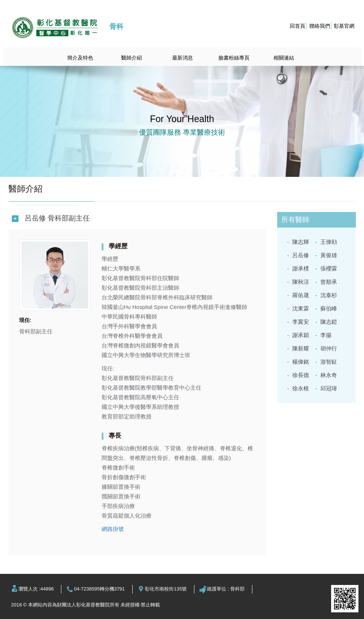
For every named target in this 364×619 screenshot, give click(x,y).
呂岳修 (301, 255)
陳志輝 (301, 242)
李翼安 (301, 322)
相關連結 (284, 58)
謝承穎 (301, 335)
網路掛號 (113, 529)
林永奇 (329, 375)
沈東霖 (301, 308)
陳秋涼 (301, 282)
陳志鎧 (329, 322)
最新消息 (183, 58)
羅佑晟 (301, 295)
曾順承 (329, 282)
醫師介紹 (132, 58)
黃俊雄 (329, 255)
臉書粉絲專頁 (234, 58)
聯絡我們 (320, 26)
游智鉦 (329, 362)
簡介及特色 (80, 58)
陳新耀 (301, 348)
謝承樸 (301, 268)
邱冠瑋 (329, 388)
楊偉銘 (301, 362)
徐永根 (301, 388)
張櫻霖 (329, 268)
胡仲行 (329, 348)
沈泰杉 (329, 295)
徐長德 (301, 375)
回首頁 (297, 26)
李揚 (326, 335)
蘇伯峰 (329, 308)
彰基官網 (344, 26)
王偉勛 (329, 242)
